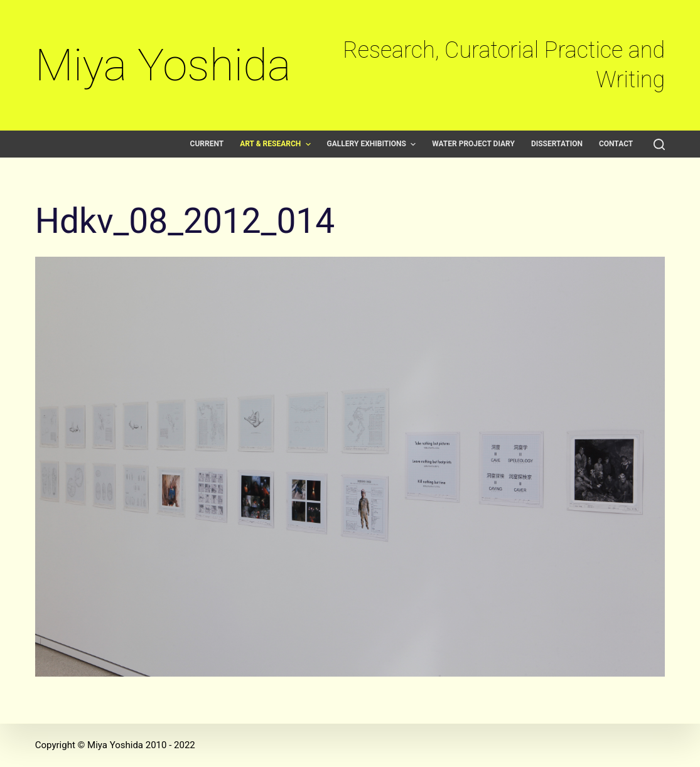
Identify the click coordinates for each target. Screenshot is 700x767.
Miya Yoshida (163, 65)
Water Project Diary (473, 144)
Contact (616, 144)
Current (207, 144)
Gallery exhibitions (373, 144)
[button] (308, 144)
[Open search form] (659, 144)
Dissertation (557, 144)
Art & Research (277, 144)
